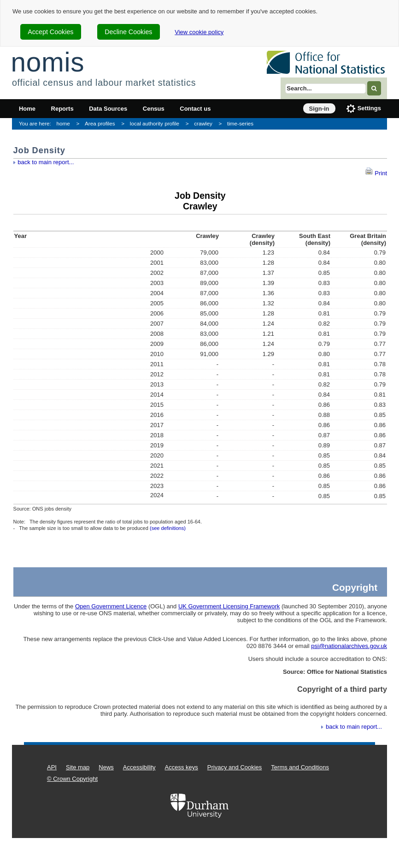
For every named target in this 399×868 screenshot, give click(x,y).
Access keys (182, 767)
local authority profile (155, 123)
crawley (203, 123)
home (63, 123)
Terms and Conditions (300, 767)
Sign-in (319, 109)
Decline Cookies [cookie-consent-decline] (128, 32)
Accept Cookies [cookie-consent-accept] (50, 32)
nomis (47, 62)
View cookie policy (199, 32)
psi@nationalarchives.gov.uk (349, 646)
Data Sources (108, 109)
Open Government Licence (111, 606)
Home (27, 109)
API (52, 767)
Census (154, 109)
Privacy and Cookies (235, 767)
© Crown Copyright (72, 779)
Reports (62, 109)
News (106, 767)
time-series (240, 123)
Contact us (195, 109)
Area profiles (100, 123)
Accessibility (139, 767)
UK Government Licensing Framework (229, 606)
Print (376, 173)
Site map (78, 767)
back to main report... (46, 162)
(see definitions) (168, 528)
